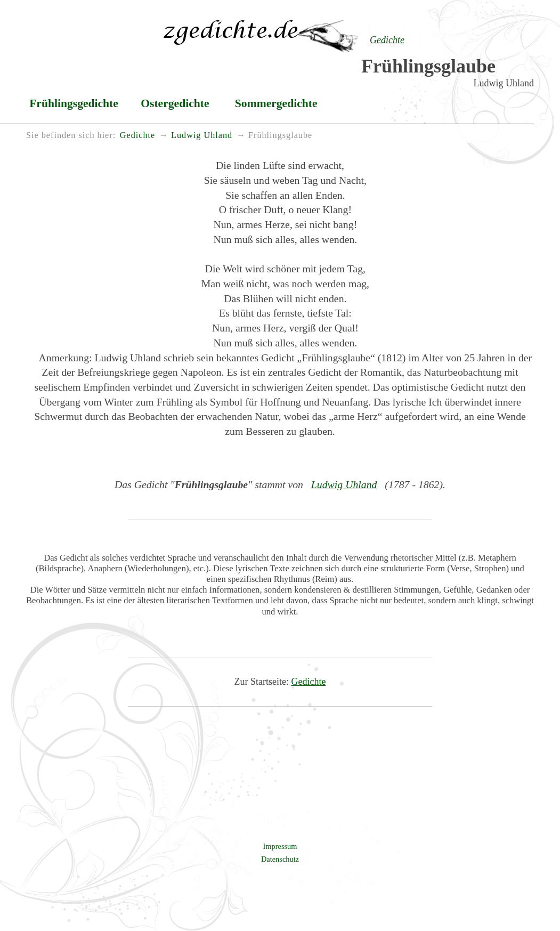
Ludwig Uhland (344, 484)
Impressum (280, 846)
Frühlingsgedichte (74, 103)
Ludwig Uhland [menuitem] (202, 135)
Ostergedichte (175, 103)
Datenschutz (280, 859)
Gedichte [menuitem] (137, 135)
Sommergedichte (276, 103)
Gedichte (309, 682)
